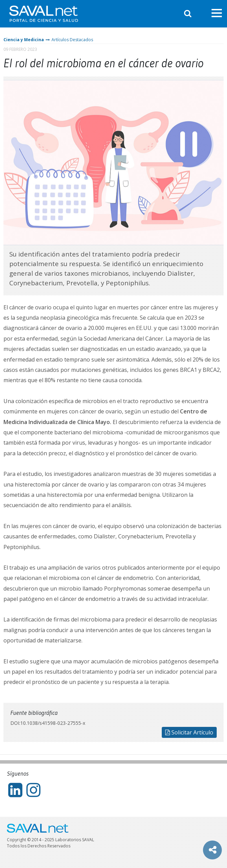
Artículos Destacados (72, 40)
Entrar (201, 14)
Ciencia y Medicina (24, 40)
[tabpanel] (114, 163)
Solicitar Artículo (189, 732)
